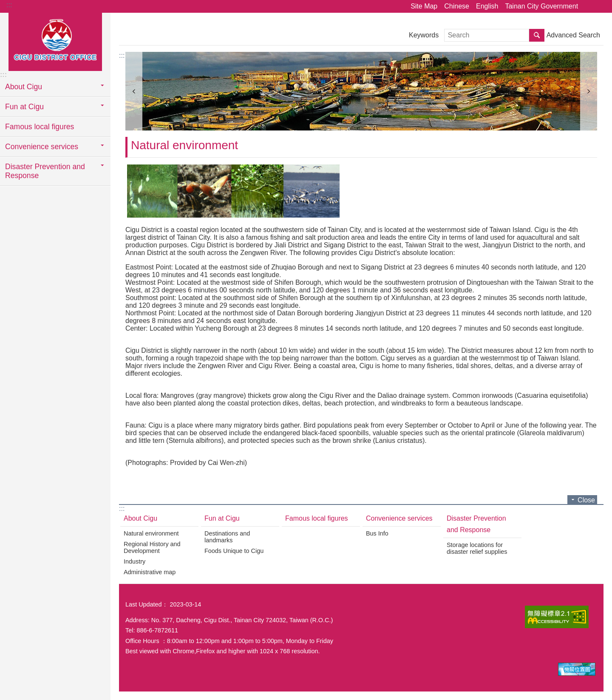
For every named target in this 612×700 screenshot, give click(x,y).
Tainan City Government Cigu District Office (55, 41)
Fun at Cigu (222, 518)
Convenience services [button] (42, 147)
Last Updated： (147, 604)
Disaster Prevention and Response (476, 524)
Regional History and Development (152, 547)
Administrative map (150, 572)
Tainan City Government (541, 6)
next (589, 91)
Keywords (424, 35)
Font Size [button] (601, 6)
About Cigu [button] (24, 87)
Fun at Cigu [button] (24, 107)
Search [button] (537, 35)
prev (134, 91)
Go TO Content (4, 4)
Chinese (457, 6)
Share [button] (589, 6)
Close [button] (586, 500)
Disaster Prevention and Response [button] (45, 171)
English (487, 6)
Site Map (424, 6)
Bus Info (377, 533)
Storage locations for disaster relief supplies (477, 548)
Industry (135, 561)
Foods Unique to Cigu (234, 551)
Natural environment (184, 145)
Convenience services (399, 518)
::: (9, 5)
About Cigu (140, 518)
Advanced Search (573, 35)
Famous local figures (40, 127)
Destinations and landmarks (227, 537)
